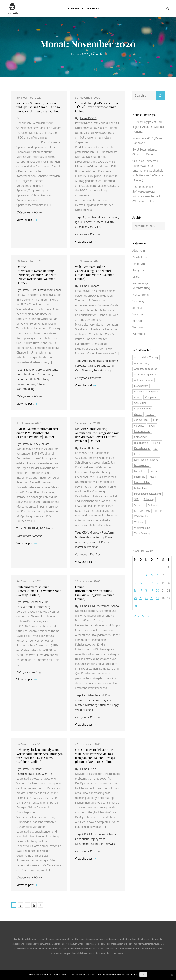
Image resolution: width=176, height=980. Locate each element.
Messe (136, 277)
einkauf (80, 700)
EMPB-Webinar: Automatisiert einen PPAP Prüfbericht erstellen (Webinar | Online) (37, 433)
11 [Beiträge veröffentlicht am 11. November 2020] (146, 583)
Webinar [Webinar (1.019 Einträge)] (139, 522)
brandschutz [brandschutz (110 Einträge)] (141, 386)
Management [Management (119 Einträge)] (142, 465)
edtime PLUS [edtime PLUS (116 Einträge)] (141, 420)
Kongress (138, 270)
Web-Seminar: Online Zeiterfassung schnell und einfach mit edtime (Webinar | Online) (95, 273)
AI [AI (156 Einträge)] (135, 357)
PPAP (35, 528)
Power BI (94, 542)
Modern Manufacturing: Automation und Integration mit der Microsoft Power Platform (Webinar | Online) (97, 435)
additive (92, 217)
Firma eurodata (90, 286)
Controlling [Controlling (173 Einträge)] (140, 403)
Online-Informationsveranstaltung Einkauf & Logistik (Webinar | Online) (95, 593)
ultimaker (81, 227)
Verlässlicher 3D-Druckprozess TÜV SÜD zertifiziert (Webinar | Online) (97, 107)
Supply (114, 705)
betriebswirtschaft (28, 374)
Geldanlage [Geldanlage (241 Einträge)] (141, 437)
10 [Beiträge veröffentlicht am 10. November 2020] (141, 583)
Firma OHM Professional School (41, 290)
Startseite (76, 9)
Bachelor (29, 370)
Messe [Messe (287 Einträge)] (154, 471)
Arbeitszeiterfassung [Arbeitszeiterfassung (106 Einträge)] (146, 369)
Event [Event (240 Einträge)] (152, 426)
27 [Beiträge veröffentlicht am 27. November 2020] (158, 598)
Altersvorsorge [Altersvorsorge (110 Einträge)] (142, 363)
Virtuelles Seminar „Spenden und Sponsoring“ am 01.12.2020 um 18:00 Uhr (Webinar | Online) (38, 107)
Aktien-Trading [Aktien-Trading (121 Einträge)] (150, 357)
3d (84, 217)
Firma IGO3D (88, 118)
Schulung (138, 301)
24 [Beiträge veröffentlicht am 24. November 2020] (141, 598)
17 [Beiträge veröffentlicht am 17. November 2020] (141, 590)
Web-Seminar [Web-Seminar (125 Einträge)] (142, 516)
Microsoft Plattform (102, 532)
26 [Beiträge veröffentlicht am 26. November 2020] (152, 598)
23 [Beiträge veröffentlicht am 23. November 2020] (135, 598)
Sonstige (138, 314)
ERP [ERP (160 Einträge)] (155, 420)
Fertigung (112, 217)
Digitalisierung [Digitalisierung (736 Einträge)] (142, 409)
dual (50, 374)
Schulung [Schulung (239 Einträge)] (149, 499)
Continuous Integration (89, 844)
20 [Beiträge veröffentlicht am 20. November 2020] (158, 590)
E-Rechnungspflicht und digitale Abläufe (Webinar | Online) (148, 127)
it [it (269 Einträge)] (153, 437)
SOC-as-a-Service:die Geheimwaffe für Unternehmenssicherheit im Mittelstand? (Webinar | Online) (148, 171)
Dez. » (146, 616)
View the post (27, 220)
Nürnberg (43, 379)
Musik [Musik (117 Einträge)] (153, 477)
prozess (98, 222)
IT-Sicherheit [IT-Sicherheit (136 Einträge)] (141, 443)
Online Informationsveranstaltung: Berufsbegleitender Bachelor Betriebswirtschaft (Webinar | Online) (36, 275)
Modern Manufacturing (89, 537)
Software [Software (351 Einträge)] (153, 505)
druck (102, 217)
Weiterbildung (25, 389)
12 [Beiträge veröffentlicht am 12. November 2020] (152, 583)
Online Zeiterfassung (101, 366)
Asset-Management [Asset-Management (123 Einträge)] (145, 374)
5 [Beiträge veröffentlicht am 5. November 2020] (152, 575)
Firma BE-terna (90, 448)
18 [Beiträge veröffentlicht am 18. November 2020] (146, 590)
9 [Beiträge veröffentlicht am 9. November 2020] (135, 583)
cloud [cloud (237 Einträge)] (137, 397)
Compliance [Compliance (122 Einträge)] (152, 397)
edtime (114, 361)
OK (143, 975)
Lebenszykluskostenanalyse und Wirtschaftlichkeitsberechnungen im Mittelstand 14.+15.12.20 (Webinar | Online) (40, 756)
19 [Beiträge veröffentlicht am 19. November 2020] (152, 590)
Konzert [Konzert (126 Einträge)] (138, 454)
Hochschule (93, 700)
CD (84, 834)
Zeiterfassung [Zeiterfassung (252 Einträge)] (142, 533)
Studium (43, 384)
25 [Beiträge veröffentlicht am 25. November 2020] (146, 598)
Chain (109, 695)
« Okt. (136, 616)
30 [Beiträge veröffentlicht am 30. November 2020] (135, 606)
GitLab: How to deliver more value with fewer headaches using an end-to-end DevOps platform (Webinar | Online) (95, 756)
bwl (43, 374)
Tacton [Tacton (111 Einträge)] (158, 511)
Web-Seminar (84, 370)
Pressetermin (141, 295)
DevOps (110, 844)
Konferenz (139, 264)
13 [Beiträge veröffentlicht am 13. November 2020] (157, 583)
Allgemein (139, 251)
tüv (112, 222)
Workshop (139, 334)
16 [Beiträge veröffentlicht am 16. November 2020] (135, 590)
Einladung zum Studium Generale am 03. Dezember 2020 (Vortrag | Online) (39, 591)
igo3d (79, 222)
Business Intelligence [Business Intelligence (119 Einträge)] (146, 392)
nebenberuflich (26, 379)
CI (89, 834)
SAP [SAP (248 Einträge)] (136, 499)
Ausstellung (139, 257)
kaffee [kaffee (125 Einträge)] (157, 443)
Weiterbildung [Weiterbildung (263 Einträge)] (142, 528)
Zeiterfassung (102, 370)
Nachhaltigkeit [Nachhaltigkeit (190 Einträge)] (142, 482)
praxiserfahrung (26, 384)
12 (34, 905)
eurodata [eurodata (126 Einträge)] (139, 426)
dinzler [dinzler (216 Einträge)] (138, 414)
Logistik (106, 700)
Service (93, 9)
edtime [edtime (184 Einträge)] (150, 414)
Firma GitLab (88, 769)
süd (107, 222)
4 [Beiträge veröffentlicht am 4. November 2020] (146, 575)
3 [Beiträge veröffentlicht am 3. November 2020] (141, 575)
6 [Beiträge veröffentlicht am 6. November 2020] (158, 575)
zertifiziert (94, 227)
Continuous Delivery (103, 834)
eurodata (81, 366)
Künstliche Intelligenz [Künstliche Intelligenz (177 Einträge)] (146, 460)
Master (79, 705)
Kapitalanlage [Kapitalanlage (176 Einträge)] (142, 448)
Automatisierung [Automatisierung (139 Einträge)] (143, 380)
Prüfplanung (47, 528)
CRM (85, 532)
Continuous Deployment (90, 839)
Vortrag (36, 672)
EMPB (27, 528)
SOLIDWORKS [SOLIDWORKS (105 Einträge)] (142, 511)
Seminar (138, 308)
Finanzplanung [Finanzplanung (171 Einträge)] (142, 431)
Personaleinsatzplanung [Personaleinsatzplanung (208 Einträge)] (147, 494)
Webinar (37, 212)
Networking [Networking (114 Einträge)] (141, 488)
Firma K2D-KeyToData (36, 444)
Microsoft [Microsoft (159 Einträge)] (139, 477)
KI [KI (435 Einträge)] (156, 448)
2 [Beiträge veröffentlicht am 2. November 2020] (135, 575)
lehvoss (88, 222)
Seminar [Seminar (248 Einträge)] (139, 505)
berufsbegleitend (47, 370)
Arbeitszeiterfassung (95, 361)
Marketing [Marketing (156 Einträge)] (140, 471)
